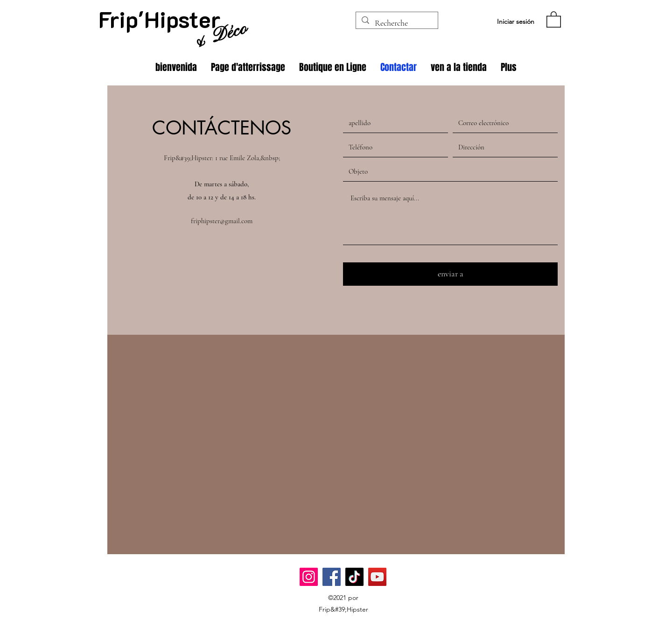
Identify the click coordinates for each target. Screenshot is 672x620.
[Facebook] (332, 577)
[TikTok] (354, 577)
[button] (554, 19)
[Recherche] (396, 23)
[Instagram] (309, 577)
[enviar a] (450, 274)
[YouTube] (377, 577)
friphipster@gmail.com (222, 221)
